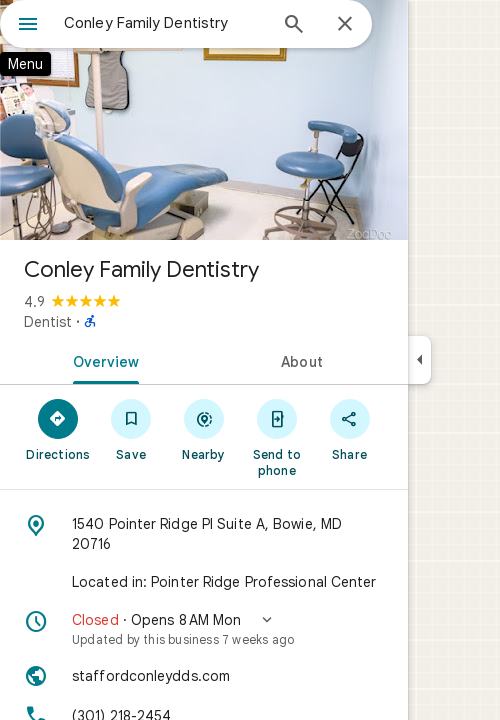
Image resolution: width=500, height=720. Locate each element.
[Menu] (28, 26)
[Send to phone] (276, 437)
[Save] (131, 429)
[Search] (294, 26)
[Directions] (58, 429)
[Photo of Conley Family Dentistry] (204, 120)
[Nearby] (204, 429)
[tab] (102, 360)
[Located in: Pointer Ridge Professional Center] (204, 582)
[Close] (345, 25)
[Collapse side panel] (419, 360)
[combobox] (165, 23)
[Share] (349, 429)
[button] (204, 629)
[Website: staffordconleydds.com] (204, 676)
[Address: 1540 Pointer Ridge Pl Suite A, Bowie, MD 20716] (204, 534)
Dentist (48, 322)
